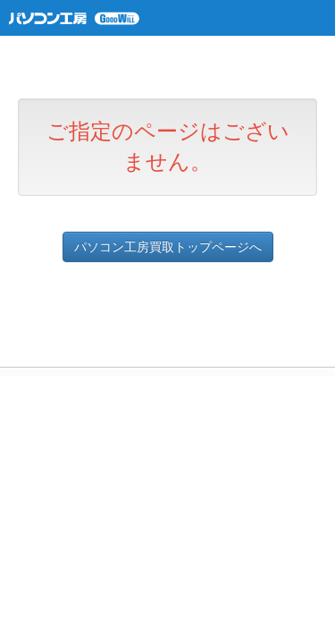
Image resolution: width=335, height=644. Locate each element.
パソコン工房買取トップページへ (168, 247)
